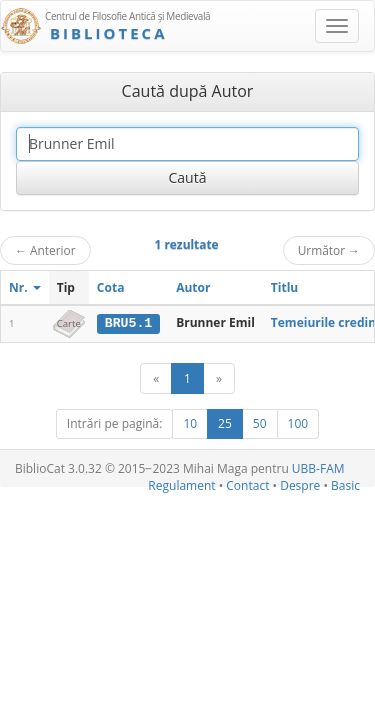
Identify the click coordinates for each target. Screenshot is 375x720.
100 (298, 423)
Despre (300, 485)
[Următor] (219, 378)
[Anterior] (156, 378)
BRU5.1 (128, 323)
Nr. (25, 287)
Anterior (45, 250)
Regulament (181, 485)
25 (225, 423)
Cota (111, 287)
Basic (345, 485)
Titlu (284, 287)
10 (190, 423)
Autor (193, 287)
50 (260, 423)
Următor (329, 250)
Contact (247, 485)
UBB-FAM (318, 468)
